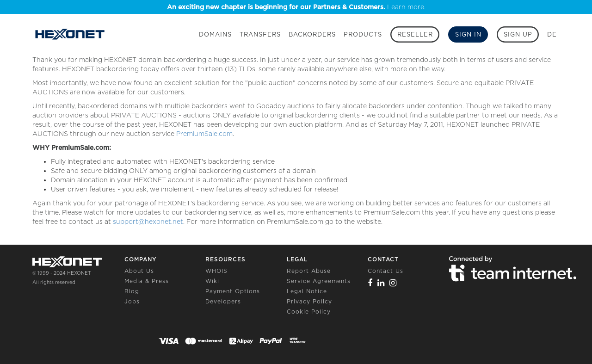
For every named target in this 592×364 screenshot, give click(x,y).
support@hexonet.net (148, 222)
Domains (215, 34)
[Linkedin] (381, 283)
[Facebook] (370, 283)
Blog (132, 291)
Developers (223, 301)
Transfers (260, 34)
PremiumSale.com (204, 134)
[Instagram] (393, 283)
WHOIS (216, 271)
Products (363, 34)
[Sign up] (518, 34)
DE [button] (552, 34)
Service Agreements (319, 281)
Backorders (312, 34)
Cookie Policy (309, 312)
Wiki (212, 281)
